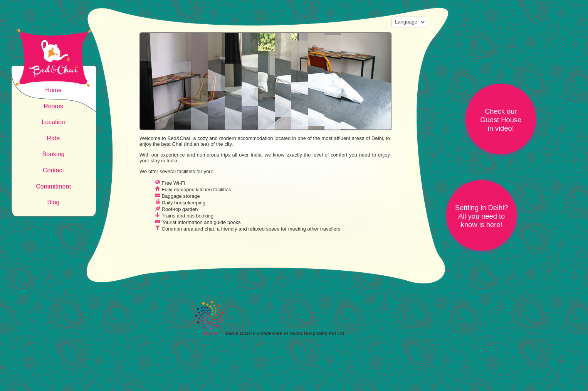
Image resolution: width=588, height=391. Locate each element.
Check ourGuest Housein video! (501, 120)
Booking (54, 154)
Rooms (53, 106)
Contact (53, 170)
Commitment (53, 186)
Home (53, 90)
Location (53, 122)
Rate (54, 138)
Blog (53, 202)
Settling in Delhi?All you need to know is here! (481, 216)
